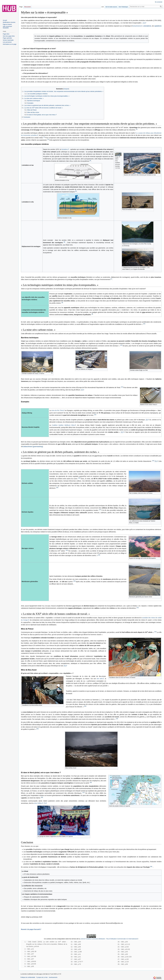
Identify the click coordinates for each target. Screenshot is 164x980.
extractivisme (137, 26)
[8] (62, 302)
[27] (84, 793)
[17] (100, 510)
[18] (67, 550)
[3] (48, 139)
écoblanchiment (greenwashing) (32, 447)
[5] (76, 191)
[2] (44, 137)
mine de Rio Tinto (57, 410)
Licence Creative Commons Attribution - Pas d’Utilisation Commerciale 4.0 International (108, 939)
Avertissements (53, 977)
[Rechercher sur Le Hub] (146, 7)
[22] (155, 632)
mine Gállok (38, 803)
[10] (144, 324)
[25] (37, 729)
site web (99, 679)
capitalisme (158, 26)
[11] (121, 345)
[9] (92, 314)
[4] (90, 161)
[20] (74, 581)
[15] (79, 478)
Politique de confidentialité (28, 977)
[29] (151, 866)
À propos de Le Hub (42, 977)
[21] (138, 608)
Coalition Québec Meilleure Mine (63, 425)
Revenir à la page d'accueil (30, 929)
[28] (42, 797)
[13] (95, 415)
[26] (91, 782)
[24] (117, 719)
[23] (85, 706)
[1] (144, 23)
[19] (99, 555)
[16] (57, 487)
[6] (64, 242)
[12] (122, 387)
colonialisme (147, 26)
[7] (111, 279)
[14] (153, 461)
